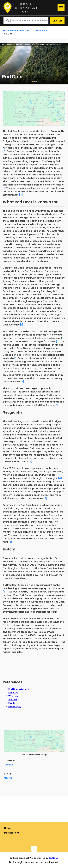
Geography (15, 707)
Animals (13, 700)
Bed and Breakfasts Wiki (16, 30)
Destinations (41, 30)
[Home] (30, 8)
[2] (58, 341)
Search (57, 21)
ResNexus (54, 858)
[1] (4, 188)
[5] (45, 498)
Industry (13, 693)
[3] (21, 195)
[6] (5, 151)
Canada (8, 765)
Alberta (8, 778)
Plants (12, 703)
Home (8, 828)
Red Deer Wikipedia (19, 689)
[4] (60, 478)
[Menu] (61, 8)
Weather (13, 696)
